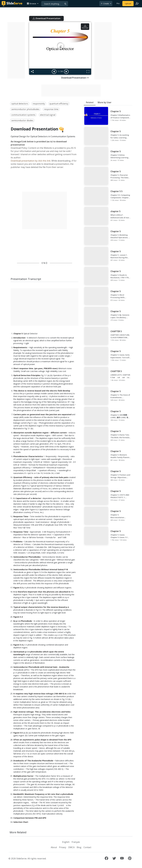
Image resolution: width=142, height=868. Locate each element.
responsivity (39, 104)
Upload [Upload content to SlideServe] (128, 4)
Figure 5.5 (18, 733)
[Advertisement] (16, 50)
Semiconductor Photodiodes (27, 557)
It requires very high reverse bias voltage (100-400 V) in (40, 694)
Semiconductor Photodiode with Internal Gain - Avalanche (41, 667)
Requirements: (20, 347)
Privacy (63, 847)
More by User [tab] (105, 102)
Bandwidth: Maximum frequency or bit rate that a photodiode (43, 794)
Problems (18, 542)
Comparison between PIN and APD (30, 818)
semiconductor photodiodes (25, 109)
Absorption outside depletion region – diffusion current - (41, 433)
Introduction (19, 338)
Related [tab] (90, 102)
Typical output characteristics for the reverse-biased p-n (41, 607)
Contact (87, 847)
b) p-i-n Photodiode (23, 621)
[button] (33, 4)
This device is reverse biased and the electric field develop (42, 391)
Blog (79, 847)
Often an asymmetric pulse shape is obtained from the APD (42, 740)
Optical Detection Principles (27, 375)
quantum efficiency (59, 104)
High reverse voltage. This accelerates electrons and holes (42, 712)
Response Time (21, 516)
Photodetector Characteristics (28, 456)
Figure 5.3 (18, 588)
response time (51, 109)
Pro (118, 3)
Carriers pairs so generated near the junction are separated (42, 414)
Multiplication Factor (23, 776)
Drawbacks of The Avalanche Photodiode (33, 761)
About (54, 847)
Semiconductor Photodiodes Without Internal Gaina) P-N (41, 569)
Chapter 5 (18, 334)
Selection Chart (21, 822)
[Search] (55, 4)
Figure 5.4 (18, 617)
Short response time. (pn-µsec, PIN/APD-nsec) (36, 368)
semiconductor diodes (22, 120)
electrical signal (48, 115)
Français (76, 842)
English (66, 842)
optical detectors (20, 104)
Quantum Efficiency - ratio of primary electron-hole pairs (41, 477)
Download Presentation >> (75, 78)
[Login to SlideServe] (137, 4)
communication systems (23, 115)
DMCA (71, 847)
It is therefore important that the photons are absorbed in (42, 592)
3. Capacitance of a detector (27, 498)
